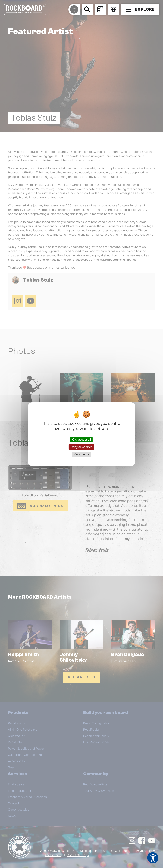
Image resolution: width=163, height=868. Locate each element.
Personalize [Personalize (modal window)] (82, 454)
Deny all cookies (81, 447)
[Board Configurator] (100, 9)
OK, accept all (82, 440)
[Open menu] (140, 9)
